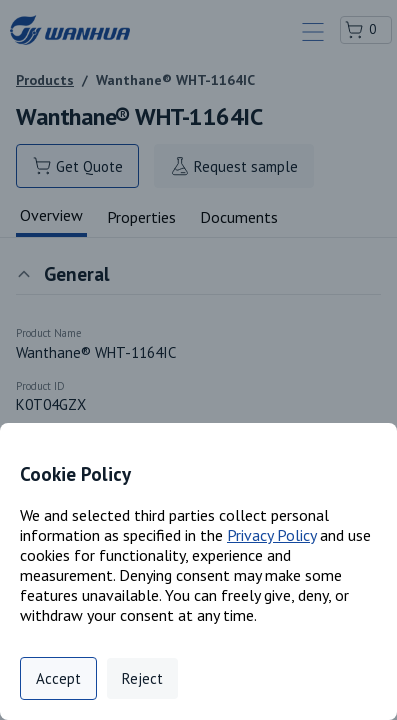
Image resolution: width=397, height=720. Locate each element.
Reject (142, 678)
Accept (58, 678)
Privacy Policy (271, 535)
